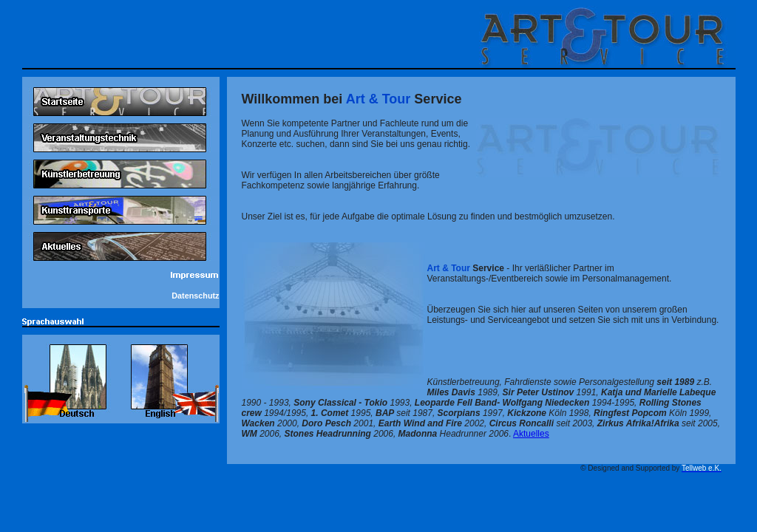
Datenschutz (195, 296)
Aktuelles (531, 434)
